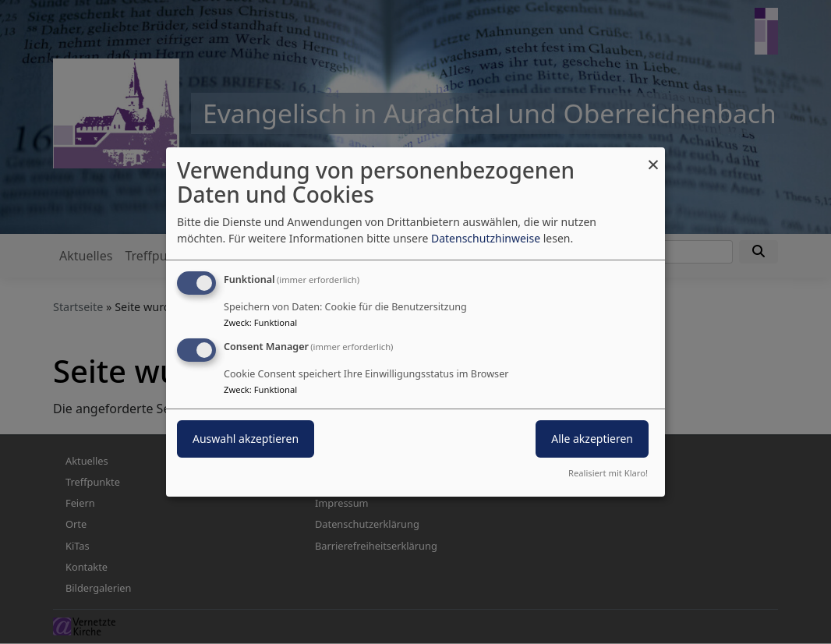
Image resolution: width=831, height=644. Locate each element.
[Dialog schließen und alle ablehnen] (653, 157)
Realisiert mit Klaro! (608, 473)
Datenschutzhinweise (486, 238)
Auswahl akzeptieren (246, 439)
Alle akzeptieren (592, 439)
